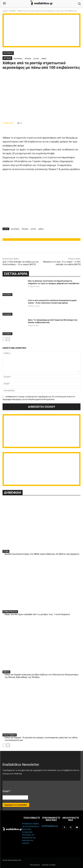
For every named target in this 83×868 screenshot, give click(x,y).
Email (7, 791)
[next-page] (8, 339)
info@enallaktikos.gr (50, 826)
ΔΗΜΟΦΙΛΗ (13, 493)
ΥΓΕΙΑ (6, 551)
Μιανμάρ (28, 58)
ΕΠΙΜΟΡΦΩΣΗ (10, 612)
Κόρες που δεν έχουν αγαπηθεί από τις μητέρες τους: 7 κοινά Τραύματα (37, 614)
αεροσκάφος (18, 58)
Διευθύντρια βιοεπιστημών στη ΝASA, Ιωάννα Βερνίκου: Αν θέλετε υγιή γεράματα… (42, 554)
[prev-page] (4, 339)
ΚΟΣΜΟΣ (12, 11)
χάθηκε (44, 58)
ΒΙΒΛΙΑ (6, 672)
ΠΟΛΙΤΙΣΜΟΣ (10, 735)
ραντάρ (36, 58)
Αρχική (5, 11)
